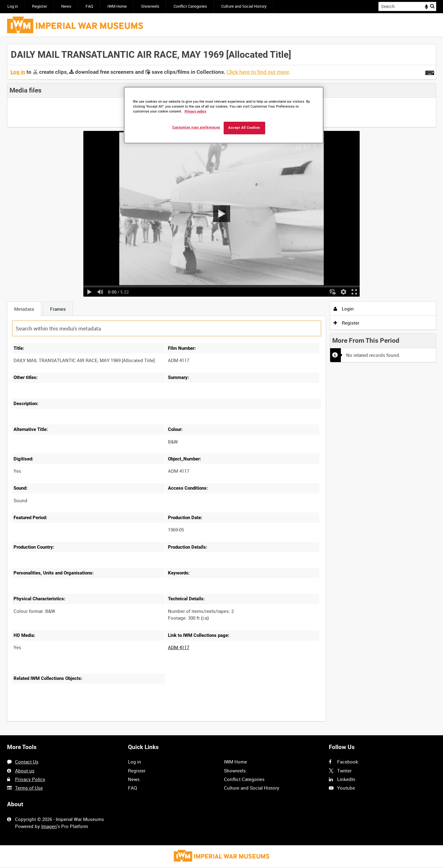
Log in (13, 6)
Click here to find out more (258, 72)
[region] (224, 115)
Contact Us (27, 762)
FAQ (89, 6)
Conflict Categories (190, 6)
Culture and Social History (244, 6)
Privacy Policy (30, 779)
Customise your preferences (196, 127)
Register (40, 6)
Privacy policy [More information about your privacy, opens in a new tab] (196, 111)
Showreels (150, 6)
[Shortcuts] (430, 72)
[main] (222, 386)
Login (344, 309)
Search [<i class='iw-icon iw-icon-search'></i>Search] (433, 6)
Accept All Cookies (244, 128)
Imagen (49, 826)
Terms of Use (29, 788)
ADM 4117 (179, 647)
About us (25, 771)
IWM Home (117, 6)
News (66, 6)
